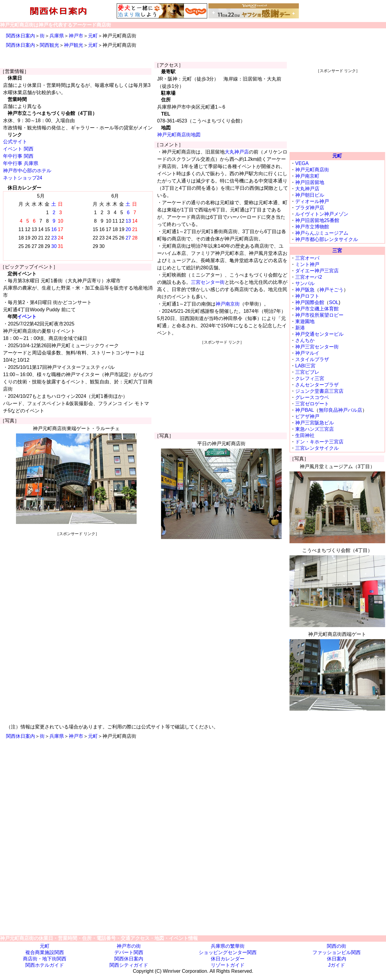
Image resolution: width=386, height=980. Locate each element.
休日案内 (337, 959)
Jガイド (337, 965)
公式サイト (15, 142)
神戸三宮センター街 (317, 347)
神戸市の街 (129, 946)
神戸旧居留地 (310, 182)
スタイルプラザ (312, 359)
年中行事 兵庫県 (21, 163)
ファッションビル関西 (337, 952)
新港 (300, 328)
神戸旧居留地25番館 (317, 220)
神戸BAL (305, 410)
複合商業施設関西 (45, 952)
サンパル (305, 283)
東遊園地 (305, 321)
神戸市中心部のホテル (27, 171)
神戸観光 (74, 45)
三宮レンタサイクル (317, 448)
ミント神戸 (307, 264)
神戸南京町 (307, 176)
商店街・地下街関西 (45, 959)
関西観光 (49, 45)
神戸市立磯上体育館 (317, 309)
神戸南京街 (228, 304)
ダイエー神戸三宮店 (317, 271)
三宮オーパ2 (309, 277)
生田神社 (305, 435)
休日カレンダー (228, 959)
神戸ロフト (307, 296)
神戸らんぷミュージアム (322, 233)
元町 (93, 36)
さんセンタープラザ (317, 385)
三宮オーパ (307, 258)
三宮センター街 (208, 282)
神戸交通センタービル (319, 334)
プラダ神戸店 (310, 208)
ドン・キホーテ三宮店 (319, 442)
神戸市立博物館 (312, 227)
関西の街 (337, 946)
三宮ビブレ (307, 372)
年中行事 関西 (18, 156)
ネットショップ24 (23, 178)
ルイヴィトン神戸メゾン (322, 214)
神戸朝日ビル (310, 195)
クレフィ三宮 (310, 378)
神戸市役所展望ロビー (319, 315)
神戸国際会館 (310, 302)
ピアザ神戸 (307, 416)
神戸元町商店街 (312, 170)
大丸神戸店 (237, 152)
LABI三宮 (305, 366)
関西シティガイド (129, 965)
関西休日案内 (21, 36)
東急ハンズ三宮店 (315, 429)
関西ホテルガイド (45, 965)
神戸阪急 (305, 290)
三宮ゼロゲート (312, 404)
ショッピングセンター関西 (228, 952)
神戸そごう (331, 290)
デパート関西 (129, 952)
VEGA (302, 163)
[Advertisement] (77, 579)
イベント (27, 317)
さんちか (305, 340)
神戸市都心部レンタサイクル (327, 239)
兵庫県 (57, 36)
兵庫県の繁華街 (228, 946)
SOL (334, 302)
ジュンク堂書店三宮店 (319, 391)
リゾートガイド (228, 965)
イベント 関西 (18, 149)
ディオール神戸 (312, 201)
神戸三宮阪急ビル (315, 423)
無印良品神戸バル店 (340, 410)
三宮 (337, 251)
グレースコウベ (312, 397)
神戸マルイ (307, 353)
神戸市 (76, 36)
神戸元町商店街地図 (179, 135)
